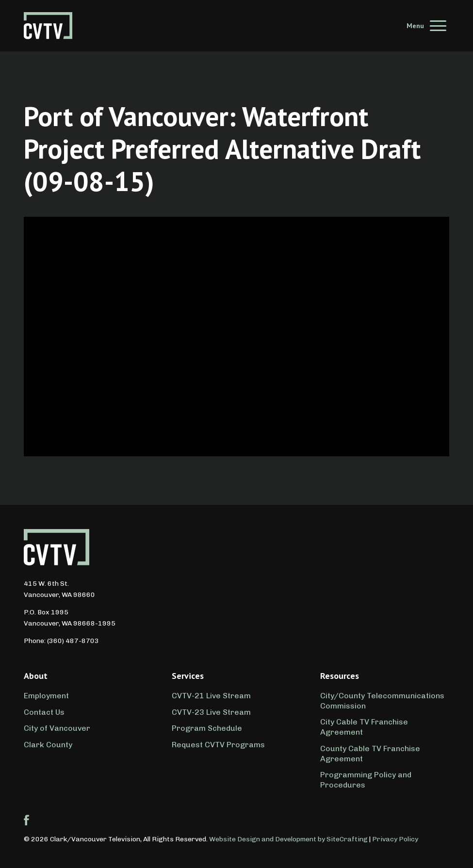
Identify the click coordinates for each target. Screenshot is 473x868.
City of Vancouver (57, 728)
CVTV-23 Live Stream (211, 712)
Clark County (48, 745)
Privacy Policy (395, 839)
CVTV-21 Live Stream (211, 696)
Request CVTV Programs (218, 745)
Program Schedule (207, 728)
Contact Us (44, 712)
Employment (46, 696)
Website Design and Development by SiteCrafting (288, 839)
